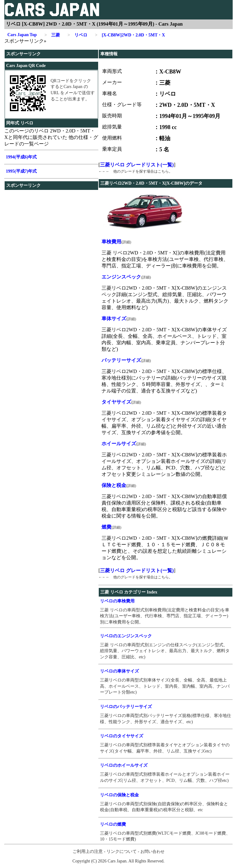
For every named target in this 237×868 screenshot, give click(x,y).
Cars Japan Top (22, 35)
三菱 (52, 35)
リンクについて (122, 851)
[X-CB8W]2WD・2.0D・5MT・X (130, 35)
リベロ (77, 35)
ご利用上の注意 (88, 851)
